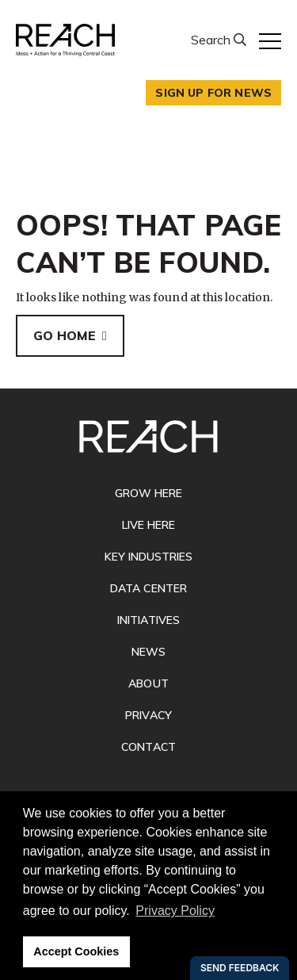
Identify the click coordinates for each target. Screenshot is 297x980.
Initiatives (148, 620)
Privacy (148, 715)
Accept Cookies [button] (76, 951)
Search (212, 40)
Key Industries (149, 557)
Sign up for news (213, 93)
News (148, 652)
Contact (148, 747)
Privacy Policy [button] (175, 911)
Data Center (148, 588)
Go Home (65, 335)
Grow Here (148, 493)
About (148, 683)
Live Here (148, 525)
